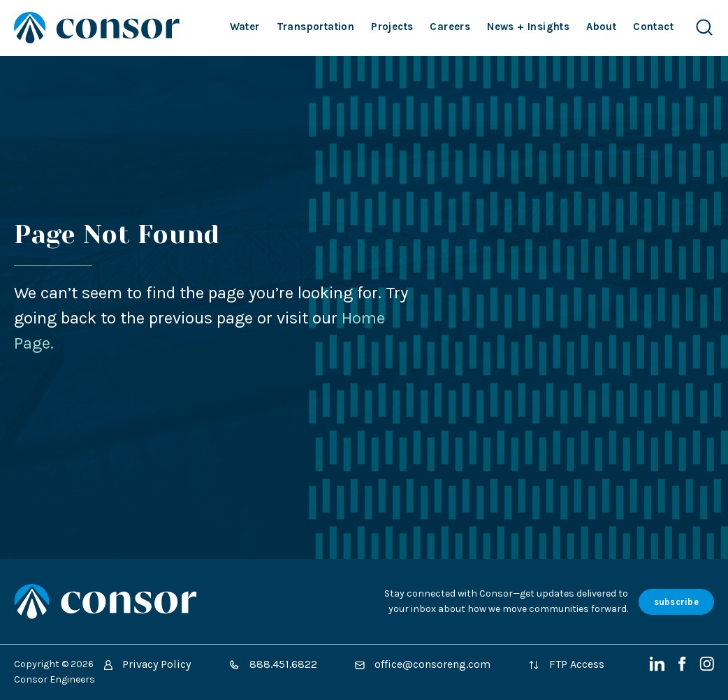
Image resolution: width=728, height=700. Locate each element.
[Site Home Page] (97, 28)
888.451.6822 (273, 664)
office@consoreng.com (423, 664)
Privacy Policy (147, 664)
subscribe (676, 602)
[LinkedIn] (659, 668)
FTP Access (566, 664)
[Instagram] (707, 668)
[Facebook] (684, 668)
